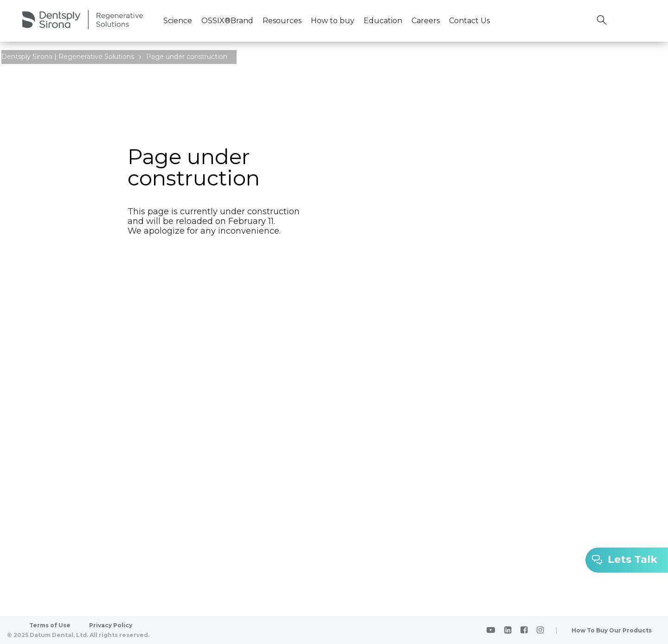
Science (178, 21)
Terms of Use (50, 625)
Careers (426, 21)
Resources (282, 21)
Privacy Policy (111, 625)
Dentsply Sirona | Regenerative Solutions (68, 57)
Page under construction (187, 57)
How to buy (333, 21)
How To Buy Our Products (612, 630)
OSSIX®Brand (227, 21)
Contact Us (469, 21)
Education (383, 21)
